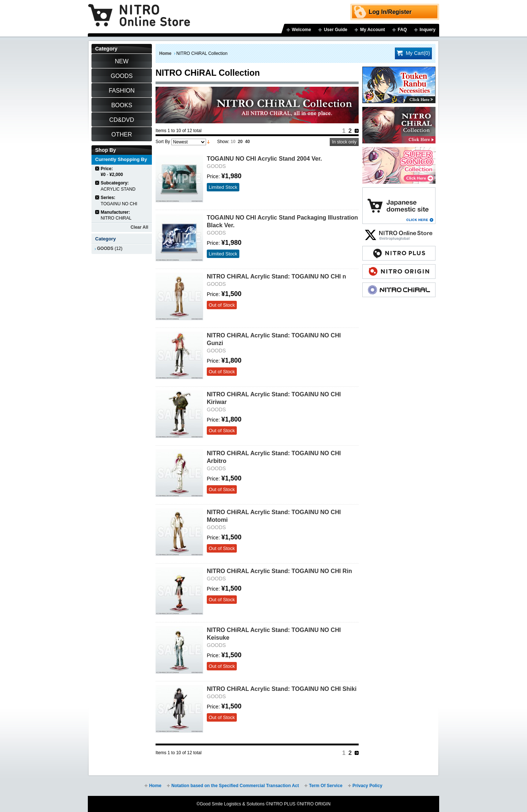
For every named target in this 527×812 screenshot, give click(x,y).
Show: (223, 142)
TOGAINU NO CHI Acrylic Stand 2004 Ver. (264, 158)
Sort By (163, 142)
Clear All (139, 227)
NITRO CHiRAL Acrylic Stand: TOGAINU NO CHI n (276, 276)
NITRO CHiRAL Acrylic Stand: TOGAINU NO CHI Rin (279, 571)
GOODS (105, 248)
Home (165, 53)
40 (247, 142)
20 (240, 142)
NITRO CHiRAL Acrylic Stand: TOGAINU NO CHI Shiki (282, 689)
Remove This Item (98, 169)
